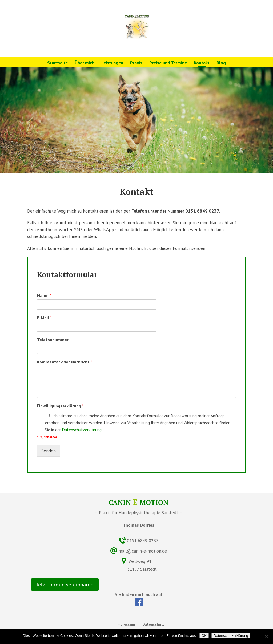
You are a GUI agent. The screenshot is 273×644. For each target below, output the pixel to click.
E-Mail (44, 318)
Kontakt (202, 63)
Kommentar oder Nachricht (65, 362)
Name (44, 295)
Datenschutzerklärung (82, 430)
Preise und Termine (168, 63)
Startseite (57, 63)
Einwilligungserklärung (60, 406)
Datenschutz (154, 624)
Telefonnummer (53, 340)
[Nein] (266, 637)
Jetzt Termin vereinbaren (65, 585)
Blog (221, 63)
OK (204, 636)
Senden (49, 451)
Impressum (126, 624)
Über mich (85, 63)
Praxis (136, 63)
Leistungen (112, 63)
